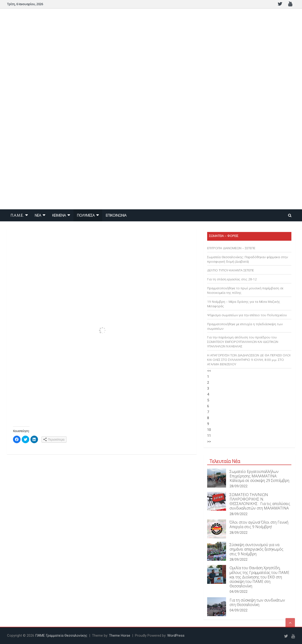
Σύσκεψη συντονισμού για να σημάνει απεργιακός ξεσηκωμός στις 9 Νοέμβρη (256, 549)
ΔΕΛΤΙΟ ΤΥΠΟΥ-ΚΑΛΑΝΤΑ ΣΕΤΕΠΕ (231, 270)
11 (209, 436)
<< (209, 371)
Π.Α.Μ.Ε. (17, 215)
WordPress (176, 636)
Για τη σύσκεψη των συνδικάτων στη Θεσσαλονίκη (257, 602)
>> (209, 442)
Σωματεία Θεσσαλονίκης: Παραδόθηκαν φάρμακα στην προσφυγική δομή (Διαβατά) (247, 259)
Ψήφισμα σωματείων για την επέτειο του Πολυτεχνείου (247, 315)
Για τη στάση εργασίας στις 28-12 (232, 279)
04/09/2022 (239, 592)
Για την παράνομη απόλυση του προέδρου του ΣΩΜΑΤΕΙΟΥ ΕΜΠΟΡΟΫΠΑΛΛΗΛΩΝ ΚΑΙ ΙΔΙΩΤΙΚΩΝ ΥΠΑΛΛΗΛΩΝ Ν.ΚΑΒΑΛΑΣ (243, 342)
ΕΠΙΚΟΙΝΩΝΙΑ (116, 215)
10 (209, 430)
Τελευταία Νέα (225, 461)
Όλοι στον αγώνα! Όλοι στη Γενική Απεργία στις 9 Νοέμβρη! (259, 524)
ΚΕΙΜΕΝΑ (59, 215)
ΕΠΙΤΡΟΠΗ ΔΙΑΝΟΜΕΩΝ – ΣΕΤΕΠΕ (231, 248)
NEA (38, 215)
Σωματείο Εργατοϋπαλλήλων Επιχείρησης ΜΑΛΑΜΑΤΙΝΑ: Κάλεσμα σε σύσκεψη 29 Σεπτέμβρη (259, 476)
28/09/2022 (239, 486)
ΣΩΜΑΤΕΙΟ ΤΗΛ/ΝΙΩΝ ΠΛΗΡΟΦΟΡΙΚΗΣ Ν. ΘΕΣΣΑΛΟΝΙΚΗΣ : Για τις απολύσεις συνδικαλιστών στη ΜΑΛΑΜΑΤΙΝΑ (260, 501)
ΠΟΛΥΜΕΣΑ (86, 215)
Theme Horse (120, 636)
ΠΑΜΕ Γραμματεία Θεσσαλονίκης (61, 636)
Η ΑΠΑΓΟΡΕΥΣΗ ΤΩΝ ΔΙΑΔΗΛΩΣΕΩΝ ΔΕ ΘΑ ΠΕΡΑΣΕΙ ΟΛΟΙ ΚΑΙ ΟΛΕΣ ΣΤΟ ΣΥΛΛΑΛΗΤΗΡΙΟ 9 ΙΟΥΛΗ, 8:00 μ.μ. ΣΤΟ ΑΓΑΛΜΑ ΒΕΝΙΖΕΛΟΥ (249, 360)
